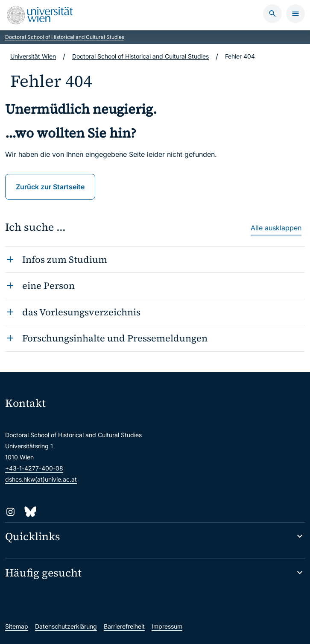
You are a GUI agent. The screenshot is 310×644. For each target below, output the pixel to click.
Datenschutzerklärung (66, 626)
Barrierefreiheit (124, 626)
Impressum (167, 626)
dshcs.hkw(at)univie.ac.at (41, 479)
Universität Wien (33, 56)
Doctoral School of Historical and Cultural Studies (65, 37)
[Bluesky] (30, 512)
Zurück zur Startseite (50, 187)
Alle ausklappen (276, 228)
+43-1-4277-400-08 (34, 468)
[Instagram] (10, 512)
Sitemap (17, 626)
